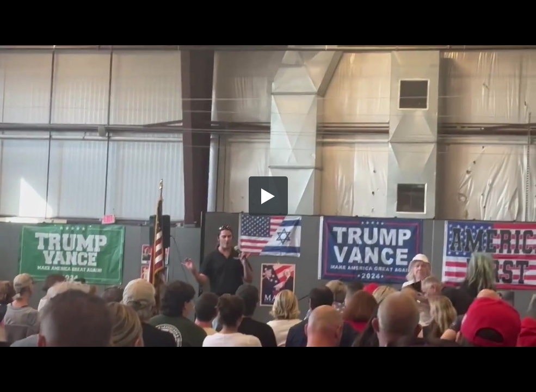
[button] (268, 196)
